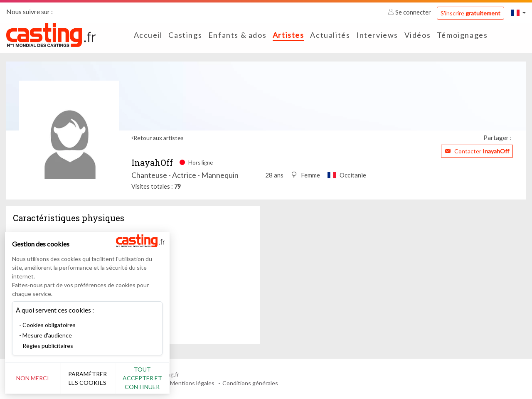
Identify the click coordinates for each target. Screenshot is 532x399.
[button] (518, 13)
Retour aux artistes (159, 138)
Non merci (34, 378)
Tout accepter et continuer (150, 378)
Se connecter (410, 12)
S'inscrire (470, 13)
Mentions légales (192, 383)
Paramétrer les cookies (92, 378)
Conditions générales (250, 383)
